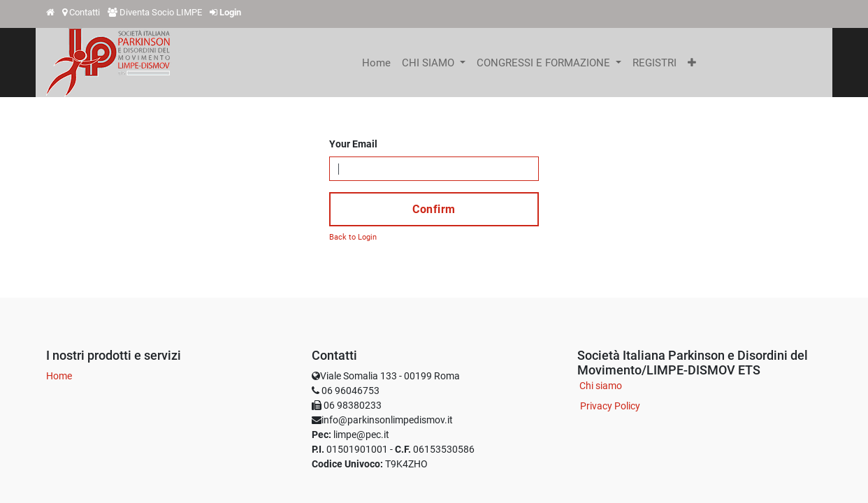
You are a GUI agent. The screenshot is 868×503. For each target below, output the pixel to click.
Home (59, 376)
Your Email (353, 144)
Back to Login (353, 237)
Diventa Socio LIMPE (161, 12)
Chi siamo (601, 386)
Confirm (434, 209)
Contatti (85, 12)
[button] (692, 63)
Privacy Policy (610, 406)
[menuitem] (376, 63)
